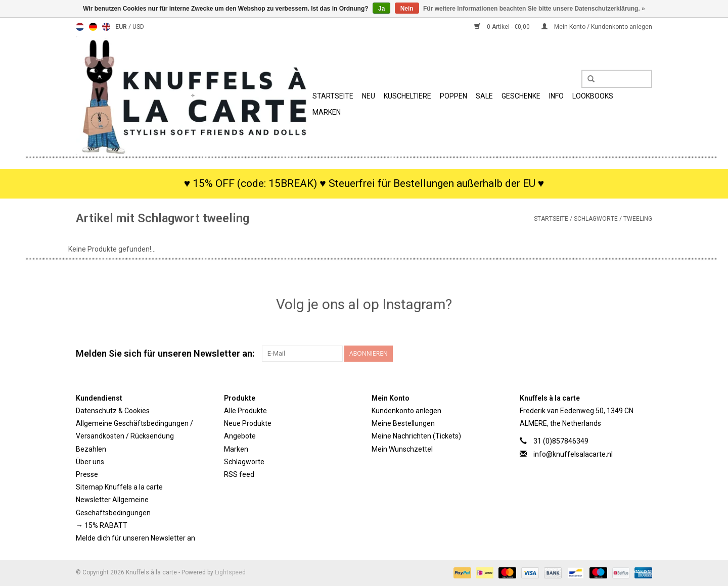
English (106, 27)
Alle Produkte (245, 411)
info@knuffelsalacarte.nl (573, 454)
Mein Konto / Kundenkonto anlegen (597, 27)
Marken (327, 112)
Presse (87, 474)
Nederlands (80, 27)
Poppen (453, 96)
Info (556, 96)
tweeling (638, 219)
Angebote (240, 436)
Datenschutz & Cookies (113, 411)
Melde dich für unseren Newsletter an (135, 538)
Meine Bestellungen (403, 423)
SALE (484, 96)
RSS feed (239, 474)
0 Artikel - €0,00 (503, 27)
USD (138, 27)
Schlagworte (596, 219)
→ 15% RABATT (102, 525)
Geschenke (521, 96)
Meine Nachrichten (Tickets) (416, 436)
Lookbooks (593, 96)
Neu (369, 96)
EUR (122, 27)
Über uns (90, 462)
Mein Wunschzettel (402, 449)
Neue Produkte (248, 423)
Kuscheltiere (407, 96)
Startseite (333, 96)
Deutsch (93, 27)
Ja (381, 9)
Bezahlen (91, 449)
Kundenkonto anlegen (406, 411)
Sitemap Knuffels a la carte (119, 487)
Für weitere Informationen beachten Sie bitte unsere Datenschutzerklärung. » (534, 9)
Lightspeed (230, 572)
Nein (407, 9)
